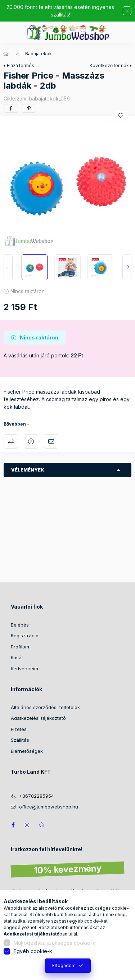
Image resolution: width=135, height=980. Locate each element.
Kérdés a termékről (31, 441)
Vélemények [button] (28, 470)
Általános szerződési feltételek (45, 707)
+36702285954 (37, 796)
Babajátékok (39, 54)
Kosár (17, 657)
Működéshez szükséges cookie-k (55, 943)
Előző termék (21, 65)
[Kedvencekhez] (121, 116)
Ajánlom (51, 441)
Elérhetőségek (27, 751)
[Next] (127, 267)
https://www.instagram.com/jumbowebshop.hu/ (27, 825)
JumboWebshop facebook (13, 825)
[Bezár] (127, 11)
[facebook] (11, 108)
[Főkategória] (6, 54)
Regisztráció (25, 636)
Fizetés (19, 729)
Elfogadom (64, 965)
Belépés (20, 625)
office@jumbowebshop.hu (49, 807)
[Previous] (8, 267)
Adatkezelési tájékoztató (38, 718)
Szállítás (20, 740)
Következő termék (109, 65)
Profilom (20, 647)
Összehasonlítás (11, 441)
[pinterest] (29, 108)
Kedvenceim (24, 669)
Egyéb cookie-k (33, 951)
